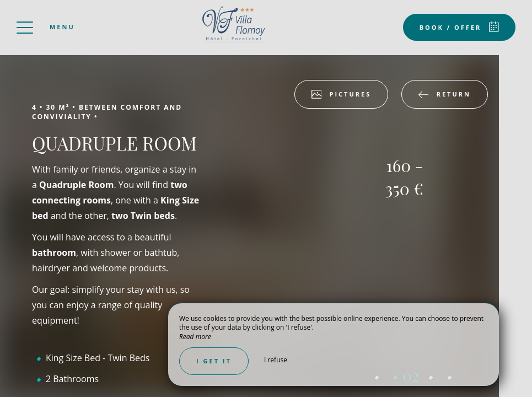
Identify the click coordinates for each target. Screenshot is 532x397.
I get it (214, 361)
